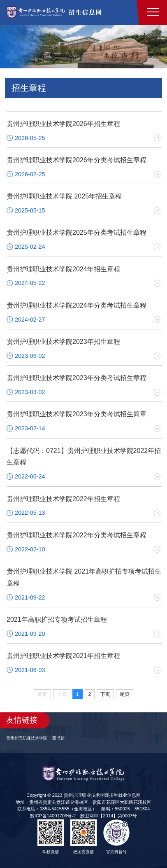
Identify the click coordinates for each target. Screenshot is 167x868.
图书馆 (58, 738)
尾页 (125, 695)
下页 (105, 695)
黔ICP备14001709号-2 (53, 816)
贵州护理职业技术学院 (27, 738)
